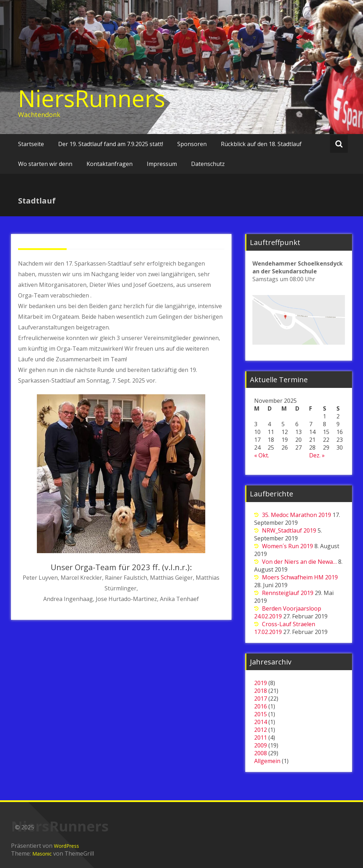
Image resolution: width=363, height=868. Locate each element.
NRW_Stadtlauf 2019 (289, 530)
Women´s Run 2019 (287, 546)
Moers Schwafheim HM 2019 (300, 577)
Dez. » (317, 455)
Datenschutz (208, 164)
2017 (261, 699)
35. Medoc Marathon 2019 (297, 515)
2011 (261, 738)
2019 (261, 683)
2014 (261, 722)
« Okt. (262, 455)
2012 (261, 730)
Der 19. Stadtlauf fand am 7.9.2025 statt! (111, 144)
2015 (261, 714)
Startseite (31, 144)
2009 (261, 745)
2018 (261, 691)
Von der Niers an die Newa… (299, 562)
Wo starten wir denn (45, 164)
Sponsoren (192, 144)
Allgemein (267, 761)
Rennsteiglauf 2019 (288, 593)
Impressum (162, 164)
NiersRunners (92, 98)
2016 (261, 706)
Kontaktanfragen (110, 164)
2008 (261, 753)
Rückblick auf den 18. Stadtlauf (261, 144)
